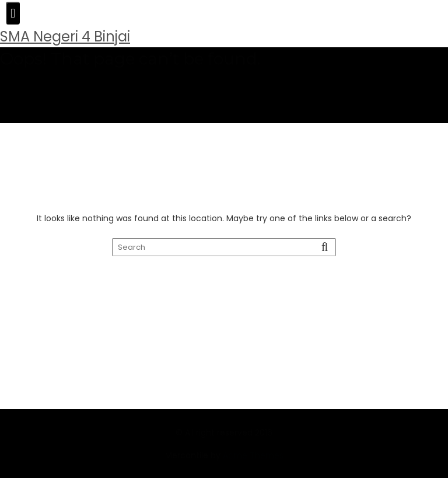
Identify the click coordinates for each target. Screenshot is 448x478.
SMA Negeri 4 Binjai (65, 36)
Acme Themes (253, 469)
